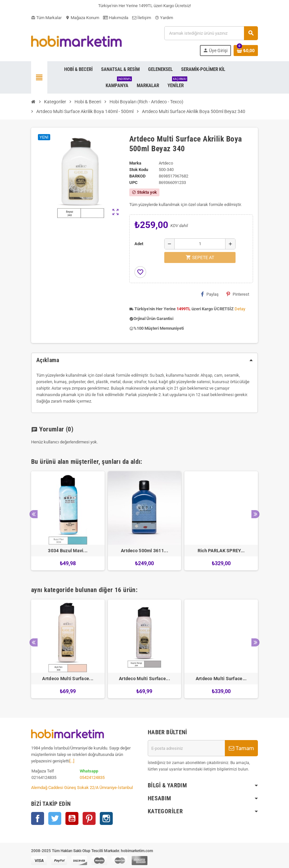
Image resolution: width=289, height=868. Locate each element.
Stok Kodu (139, 170)
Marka (135, 163)
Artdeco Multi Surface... (68, 679)
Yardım (164, 18)
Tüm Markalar (46, 18)
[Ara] (211, 33)
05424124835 (92, 777)
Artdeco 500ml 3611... (144, 551)
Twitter (55, 818)
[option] (68, 521)
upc (133, 183)
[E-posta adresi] (186, 748)
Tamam (241, 748)
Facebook (38, 818)
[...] (72, 761)
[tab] (144, 360)
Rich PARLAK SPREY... (221, 551)
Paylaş (210, 294)
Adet (139, 244)
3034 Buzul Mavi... (68, 551)
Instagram (106, 818)
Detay (240, 309)
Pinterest (238, 294)
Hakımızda (116, 18)
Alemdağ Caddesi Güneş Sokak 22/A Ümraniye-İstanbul (82, 788)
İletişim (142, 18)
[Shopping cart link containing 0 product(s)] (246, 51)
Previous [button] (34, 514)
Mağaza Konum (82, 18)
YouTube (72, 818)
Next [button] (255, 514)
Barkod (137, 176)
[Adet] (200, 244)
